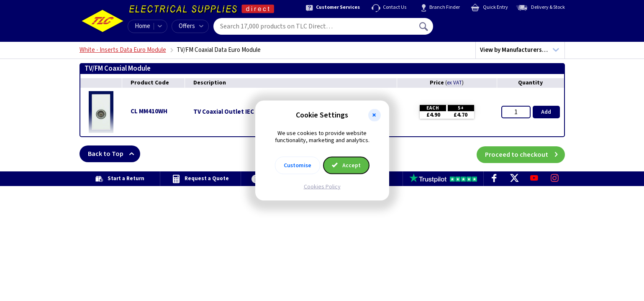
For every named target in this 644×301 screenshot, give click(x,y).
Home (142, 26)
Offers (191, 26)
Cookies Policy (322, 186)
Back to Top (114, 154)
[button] (375, 115)
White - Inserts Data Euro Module (123, 50)
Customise (298, 165)
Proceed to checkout (525, 154)
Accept (346, 165)
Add (546, 112)
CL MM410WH (149, 111)
